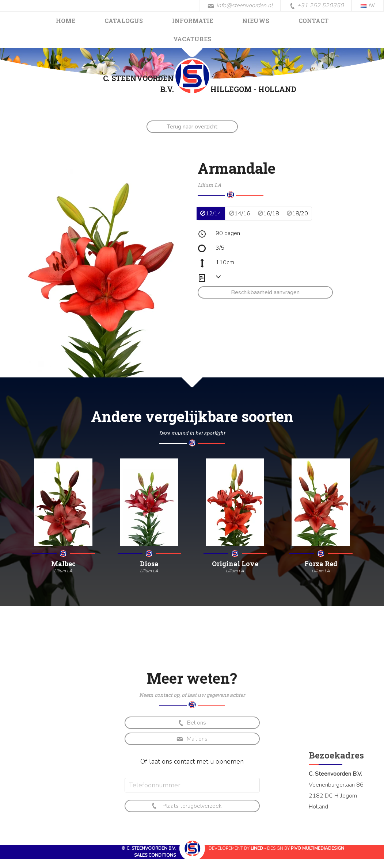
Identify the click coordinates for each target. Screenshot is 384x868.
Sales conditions (155, 855)
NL (368, 5)
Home (66, 21)
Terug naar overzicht (192, 127)
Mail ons (192, 739)
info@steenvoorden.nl (240, 5)
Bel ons (192, 723)
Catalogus (124, 21)
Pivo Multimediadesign (318, 848)
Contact (313, 21)
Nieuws (256, 21)
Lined (257, 848)
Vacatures (192, 39)
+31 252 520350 (317, 6)
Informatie (193, 21)
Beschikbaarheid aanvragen (265, 292)
